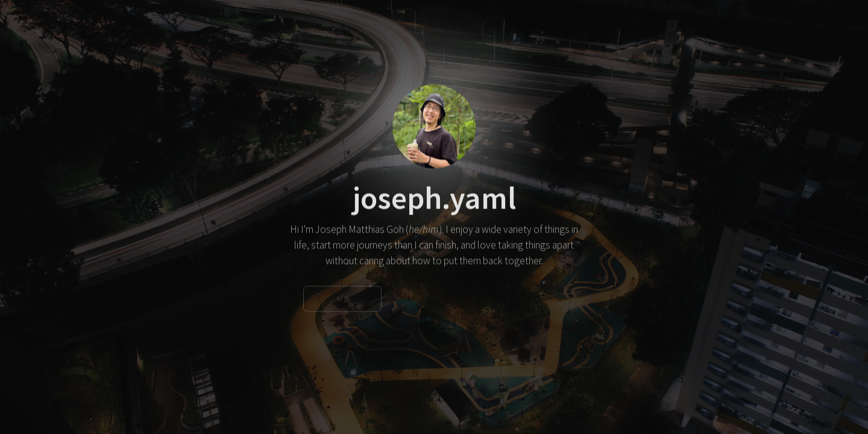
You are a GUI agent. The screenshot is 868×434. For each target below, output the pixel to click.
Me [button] (344, 300)
